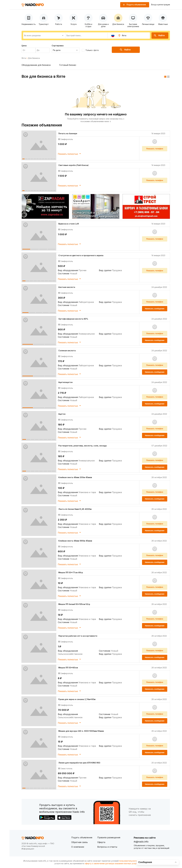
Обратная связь (79, 842)
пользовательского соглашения (134, 861)
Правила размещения (109, 837)
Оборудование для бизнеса (36, 65)
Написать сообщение (155, 309)
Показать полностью (70, 154)
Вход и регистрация (161, 5)
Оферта (101, 842)
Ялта (24, 58)
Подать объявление (82, 837)
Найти (159, 36)
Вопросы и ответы (107, 847)
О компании (78, 847)
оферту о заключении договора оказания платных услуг (111, 863)
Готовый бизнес (68, 65)
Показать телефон (155, 149)
